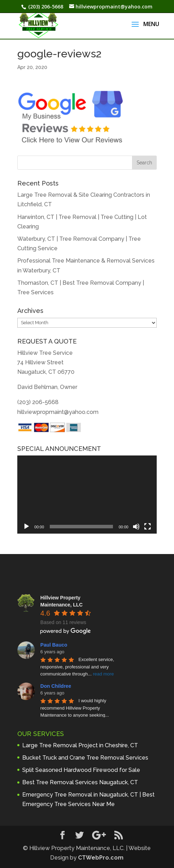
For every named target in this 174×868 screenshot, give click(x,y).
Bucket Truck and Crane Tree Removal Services (85, 758)
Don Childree (56, 686)
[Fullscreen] (148, 527)
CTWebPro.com (101, 858)
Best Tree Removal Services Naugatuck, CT (80, 782)
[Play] (26, 527)
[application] (87, 495)
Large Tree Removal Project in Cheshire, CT (80, 745)
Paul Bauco (54, 645)
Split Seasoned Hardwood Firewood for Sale (81, 770)
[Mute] (136, 527)
